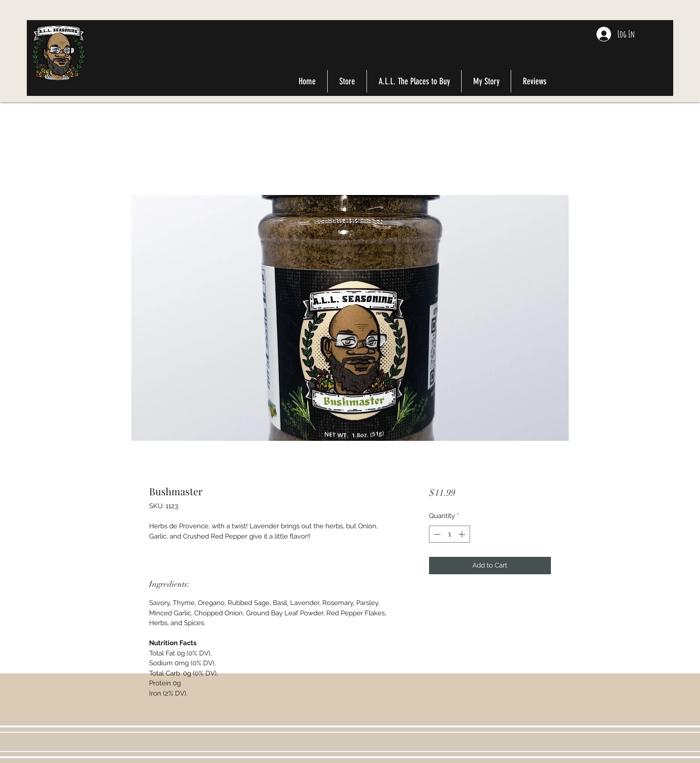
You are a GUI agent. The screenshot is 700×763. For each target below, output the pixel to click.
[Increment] (463, 534)
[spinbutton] (449, 534)
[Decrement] (436, 534)
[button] (660, 38)
